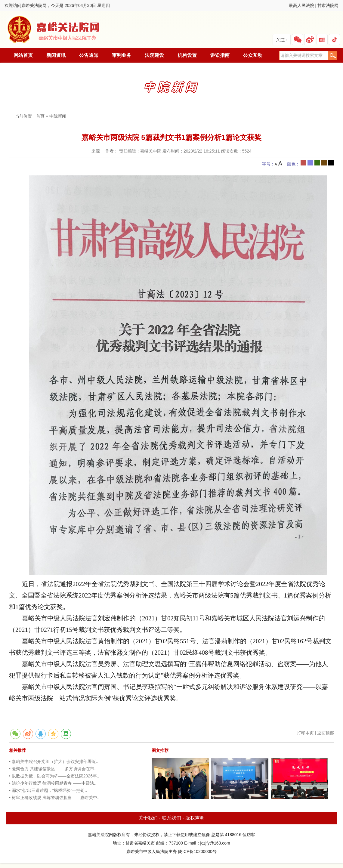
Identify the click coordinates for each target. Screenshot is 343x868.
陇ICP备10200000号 (197, 851)
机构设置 (187, 55)
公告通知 (89, 55)
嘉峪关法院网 (55, 30)
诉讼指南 (220, 55)
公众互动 (253, 55)
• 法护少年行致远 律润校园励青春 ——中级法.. (53, 783)
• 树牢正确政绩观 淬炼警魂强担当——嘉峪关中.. (54, 798)
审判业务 (122, 55)
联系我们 (171, 818)
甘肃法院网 (328, 5)
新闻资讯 (56, 55)
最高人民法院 (301, 5)
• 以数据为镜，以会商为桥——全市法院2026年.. (54, 776)
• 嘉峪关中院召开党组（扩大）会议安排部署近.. (54, 761)
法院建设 (154, 55)
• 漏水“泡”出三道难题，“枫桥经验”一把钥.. (48, 790)
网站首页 (23, 55)
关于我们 (148, 818)
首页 (40, 116)
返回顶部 (326, 733)
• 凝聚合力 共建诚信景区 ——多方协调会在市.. (53, 769)
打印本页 (305, 733)
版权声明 (195, 818)
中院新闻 (58, 116)
